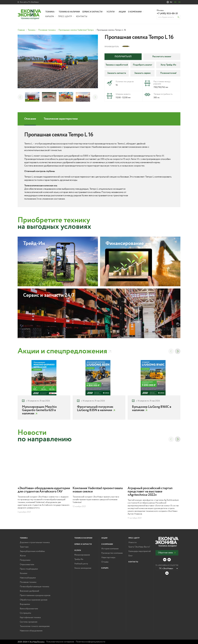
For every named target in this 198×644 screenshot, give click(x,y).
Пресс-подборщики (29, 569)
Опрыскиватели (27, 565)
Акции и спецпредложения (62, 351)
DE (179, 2)
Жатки (23, 556)
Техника (50, 12)
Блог (130, 556)
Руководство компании (112, 553)
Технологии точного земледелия (35, 626)
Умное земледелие (83, 568)
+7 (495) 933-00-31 (167, 14)
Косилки (24, 573)
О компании (135, 12)
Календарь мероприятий (140, 551)
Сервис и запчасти (92, 12)
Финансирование (82, 555)
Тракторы (24, 547)
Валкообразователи (29, 609)
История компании (110, 549)
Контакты (82, 17)
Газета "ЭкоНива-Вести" (139, 547)
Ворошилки (25, 604)
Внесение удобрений (29, 591)
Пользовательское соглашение (60, 642)
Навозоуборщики (28, 578)
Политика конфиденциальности (90, 642)
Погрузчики (25, 560)
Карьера (50, 17)
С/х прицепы (25, 613)
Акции (122, 12)
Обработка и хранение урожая (34, 600)
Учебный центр (81, 564)
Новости (132, 543)
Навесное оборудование (31, 631)
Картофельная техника (30, 618)
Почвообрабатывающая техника (34, 587)
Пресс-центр (65, 17)
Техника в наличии (69, 12)
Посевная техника (28, 582)
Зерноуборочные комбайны (32, 551)
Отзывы (105, 562)
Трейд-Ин (79, 559)
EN (175, 2)
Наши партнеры (108, 558)
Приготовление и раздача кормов (35, 595)
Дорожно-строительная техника (35, 543)
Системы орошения (29, 622)
